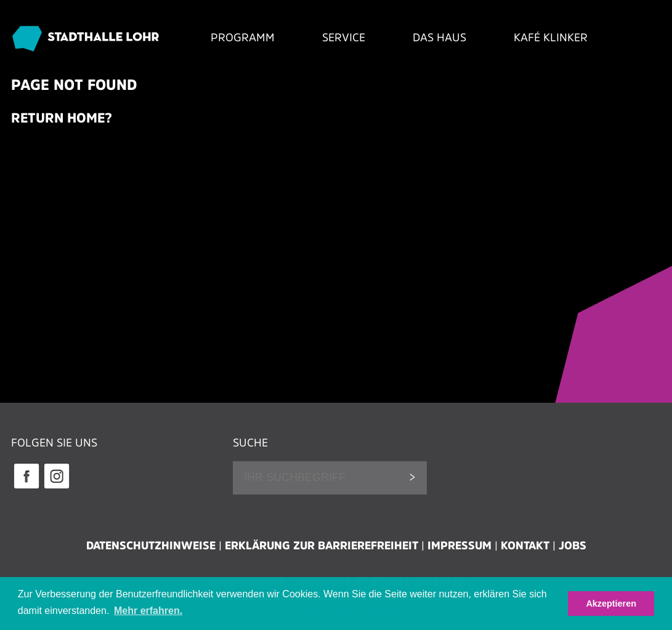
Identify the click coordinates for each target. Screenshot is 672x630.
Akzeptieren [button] (611, 604)
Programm (243, 38)
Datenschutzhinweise (151, 546)
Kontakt (525, 546)
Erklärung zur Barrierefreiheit (322, 546)
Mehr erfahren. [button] (148, 611)
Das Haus (439, 38)
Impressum (459, 546)
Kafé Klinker (551, 38)
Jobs (573, 546)
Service (344, 38)
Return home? (62, 118)
